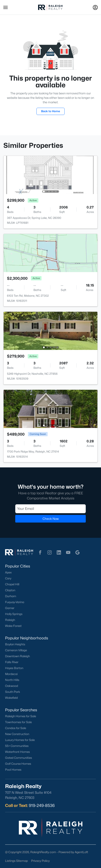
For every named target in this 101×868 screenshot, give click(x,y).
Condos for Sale (16, 728)
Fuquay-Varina (15, 602)
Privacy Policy (40, 861)
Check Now (51, 519)
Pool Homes (13, 770)
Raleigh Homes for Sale (21, 716)
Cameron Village (16, 650)
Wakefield (11, 698)
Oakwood (12, 686)
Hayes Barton (14, 668)
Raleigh (10, 620)
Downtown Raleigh (17, 656)
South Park (13, 692)
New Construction (17, 734)
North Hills (12, 680)
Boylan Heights (15, 644)
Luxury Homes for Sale (20, 740)
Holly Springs (14, 614)
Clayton (10, 590)
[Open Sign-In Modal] (95, 7)
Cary (8, 578)
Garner (10, 608)
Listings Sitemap (16, 861)
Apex (8, 572)
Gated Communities (19, 758)
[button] (6, 7)
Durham (11, 596)
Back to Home (50, 111)
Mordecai (11, 674)
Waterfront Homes (17, 752)
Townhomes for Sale (18, 722)
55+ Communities (17, 746)
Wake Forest (13, 626)
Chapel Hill (12, 584)
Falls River (12, 662)
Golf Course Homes (18, 764)
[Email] (50, 509)
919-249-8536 (42, 805)
